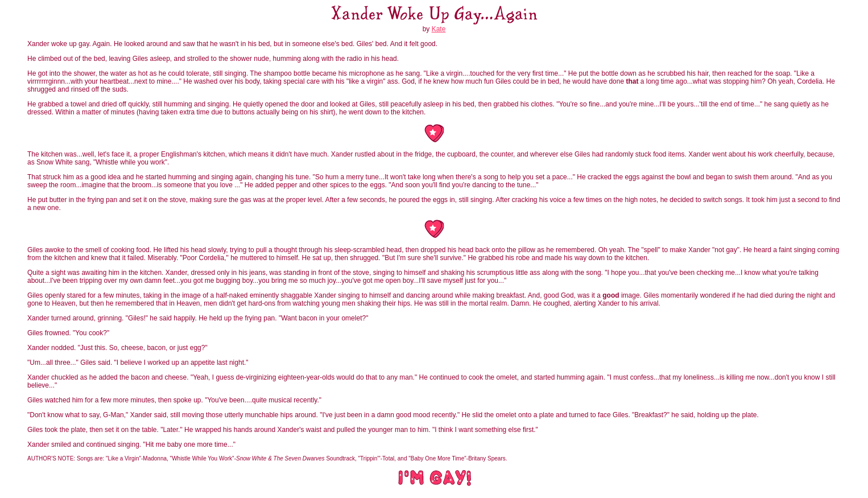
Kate (439, 29)
